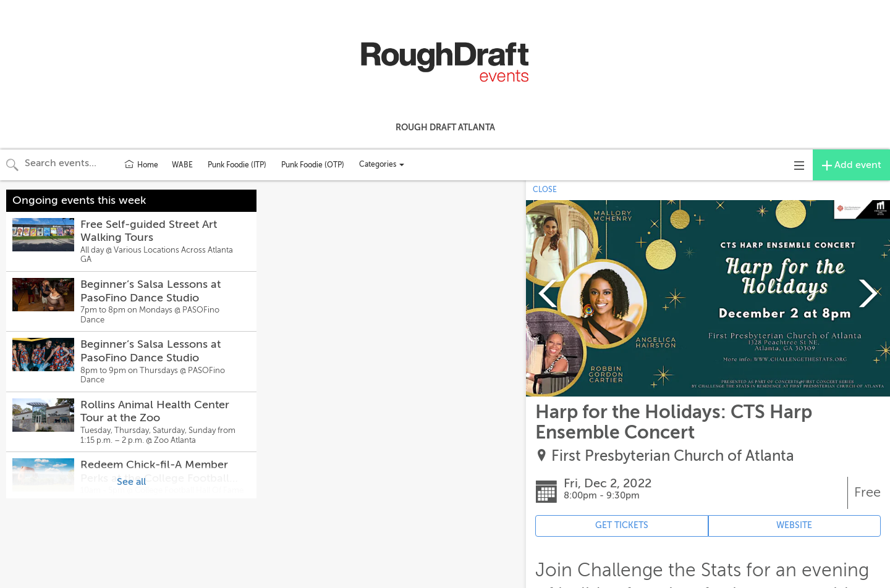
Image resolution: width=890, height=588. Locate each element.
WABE (182, 165)
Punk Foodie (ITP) (237, 165)
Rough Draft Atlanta (445, 127)
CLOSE (545, 190)
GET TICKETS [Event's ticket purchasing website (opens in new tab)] (622, 525)
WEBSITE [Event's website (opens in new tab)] (794, 525)
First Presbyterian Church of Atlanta (673, 456)
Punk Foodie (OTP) (313, 165)
